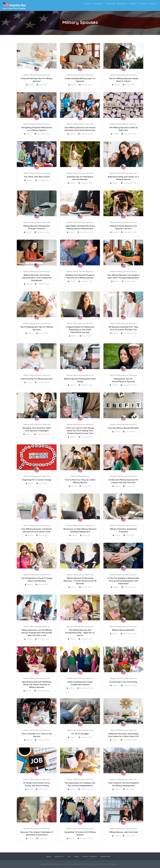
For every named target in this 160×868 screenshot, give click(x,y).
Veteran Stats (105, 856)
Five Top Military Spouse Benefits (123, 428)
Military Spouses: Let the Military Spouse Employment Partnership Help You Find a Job (37, 633)
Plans (76, 856)
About (49, 856)
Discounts (144, 4)
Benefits (133, 4)
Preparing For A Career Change (37, 480)
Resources (121, 4)
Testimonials (110, 4)
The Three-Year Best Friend (37, 177)
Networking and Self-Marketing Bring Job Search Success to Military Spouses (37, 684)
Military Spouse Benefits (123, 630)
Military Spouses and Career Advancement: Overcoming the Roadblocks (37, 278)
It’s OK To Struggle (80, 734)
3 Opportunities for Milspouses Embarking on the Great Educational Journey (80, 330)
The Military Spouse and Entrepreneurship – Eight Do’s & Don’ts (80, 633)
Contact (153, 4)
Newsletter (98, 4)
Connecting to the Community (123, 682)
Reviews (88, 4)
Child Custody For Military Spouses (37, 379)
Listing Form (59, 856)
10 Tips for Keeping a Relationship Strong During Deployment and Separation (123, 581)
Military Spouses (36, 75)
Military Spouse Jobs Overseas (123, 832)
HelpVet (26, 75)
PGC (69, 856)
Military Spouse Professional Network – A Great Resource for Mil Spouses (80, 581)
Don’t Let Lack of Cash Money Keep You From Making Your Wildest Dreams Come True (80, 431)
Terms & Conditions (89, 856)
